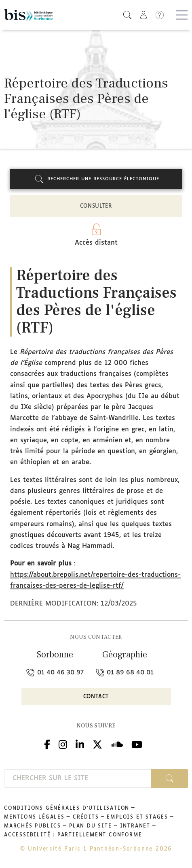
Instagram (63, 743)
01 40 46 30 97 (55, 673)
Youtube (137, 743)
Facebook (47, 743)
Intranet (135, 826)
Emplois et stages (137, 817)
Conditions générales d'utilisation (67, 808)
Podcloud (117, 743)
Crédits (86, 817)
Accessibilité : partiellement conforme (73, 835)
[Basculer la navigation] (182, 15)
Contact (96, 697)
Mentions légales (34, 817)
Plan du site (91, 826)
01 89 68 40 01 (125, 673)
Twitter (97, 743)
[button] (127, 15)
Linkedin (80, 743)
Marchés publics (33, 826)
